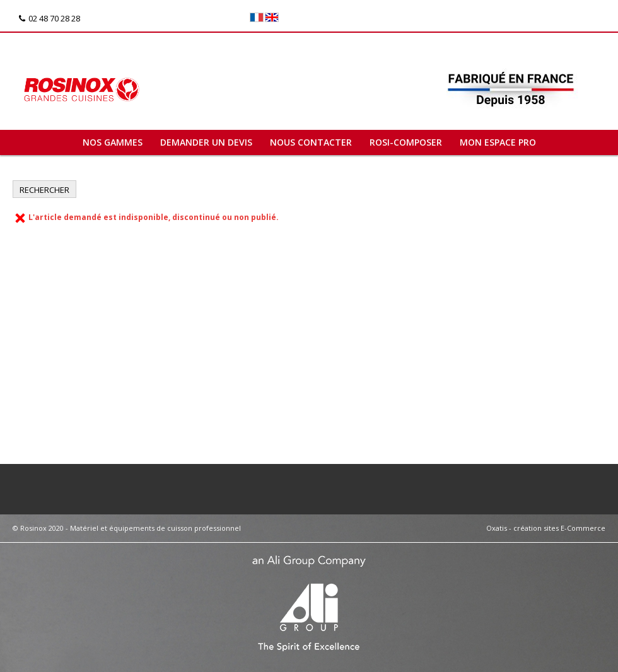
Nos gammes (113, 142)
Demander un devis (206, 142)
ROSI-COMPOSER (406, 142)
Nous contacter (311, 142)
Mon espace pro (498, 142)
